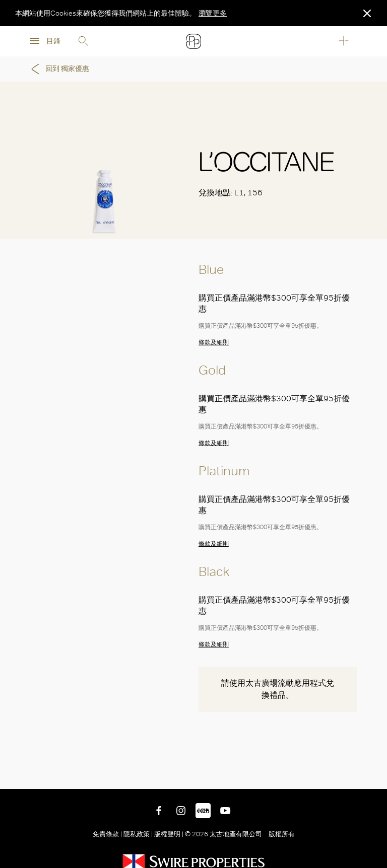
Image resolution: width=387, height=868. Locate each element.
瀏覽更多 (213, 13)
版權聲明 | (169, 834)
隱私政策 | (138, 834)
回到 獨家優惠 (58, 69)
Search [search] (83, 41)
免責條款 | (108, 834)
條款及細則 (214, 342)
